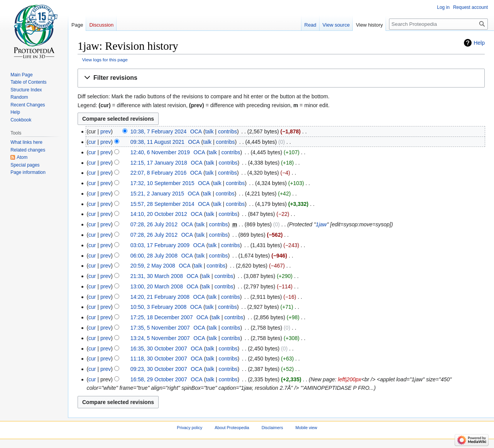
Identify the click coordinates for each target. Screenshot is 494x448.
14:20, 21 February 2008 (160, 297)
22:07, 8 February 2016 (159, 173)
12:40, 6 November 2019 (160, 152)
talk (210, 131)
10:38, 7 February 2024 (159, 131)
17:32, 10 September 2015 (162, 183)
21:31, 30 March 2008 (157, 276)
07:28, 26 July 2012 (154, 224)
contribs (228, 131)
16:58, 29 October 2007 (159, 379)
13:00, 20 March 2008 (157, 286)
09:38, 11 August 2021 (157, 142)
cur (92, 142)
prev (106, 131)
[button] (281, 78)
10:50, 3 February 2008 (159, 307)
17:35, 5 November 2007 (160, 328)
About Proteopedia (232, 428)
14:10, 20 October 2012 (159, 214)
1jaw (321, 224)
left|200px (350, 379)
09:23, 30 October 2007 (159, 369)
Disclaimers (272, 428)
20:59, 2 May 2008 (153, 266)
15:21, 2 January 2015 (157, 194)
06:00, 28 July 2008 (154, 256)
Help (479, 43)
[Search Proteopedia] (438, 24)
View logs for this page (105, 60)
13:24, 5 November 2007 (160, 338)
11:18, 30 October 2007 (159, 359)
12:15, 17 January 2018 (159, 163)
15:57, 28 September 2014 (162, 204)
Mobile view (306, 428)
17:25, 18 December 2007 (162, 317)
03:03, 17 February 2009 (160, 245)
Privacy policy (189, 428)
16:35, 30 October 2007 (159, 349)
